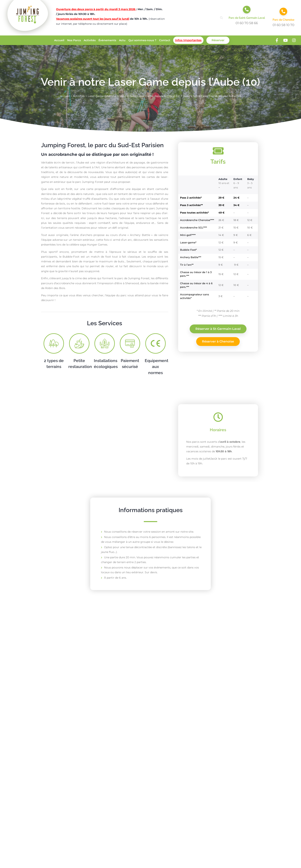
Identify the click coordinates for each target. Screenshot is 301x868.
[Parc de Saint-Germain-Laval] (247, 10)
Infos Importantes (188, 40)
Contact (165, 40)
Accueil (59, 40)
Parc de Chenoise (283, 20)
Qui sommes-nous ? (142, 40)
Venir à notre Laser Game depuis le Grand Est (150, 96)
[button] (222, 18)
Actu (122, 40)
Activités (90, 40)
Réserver (218, 40)
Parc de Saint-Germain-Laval (247, 18)
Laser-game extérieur (102, 96)
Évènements (107, 40)
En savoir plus (68, 733)
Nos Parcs (74, 40)
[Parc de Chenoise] (283, 11)
